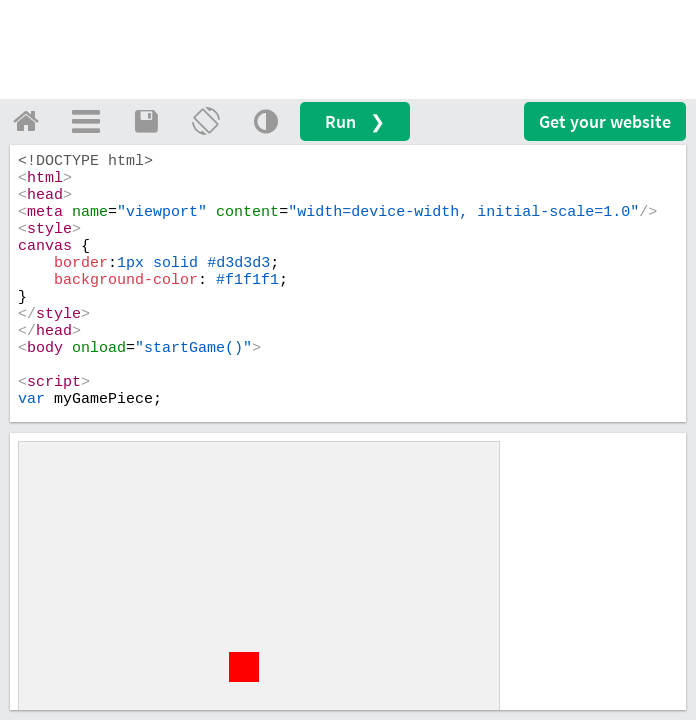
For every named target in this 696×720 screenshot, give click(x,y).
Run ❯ (355, 121)
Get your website (605, 121)
